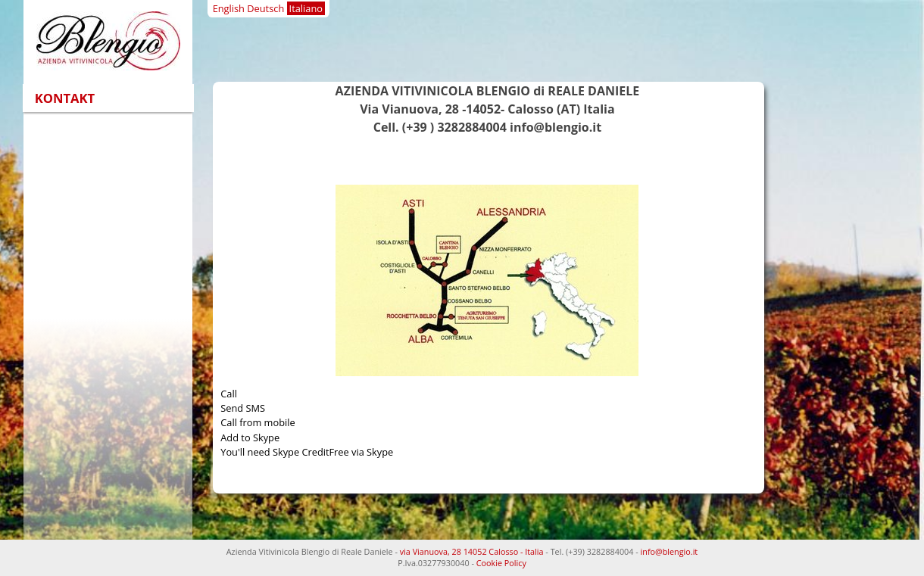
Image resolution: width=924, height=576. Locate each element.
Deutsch (265, 8)
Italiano (306, 8)
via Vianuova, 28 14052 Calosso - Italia (472, 551)
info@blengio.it (670, 551)
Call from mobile (258, 422)
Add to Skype (250, 437)
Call (229, 394)
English (229, 8)
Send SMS (243, 408)
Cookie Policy (501, 563)
